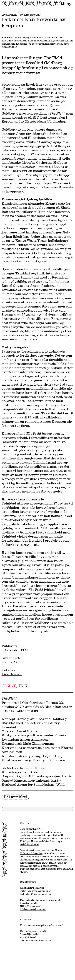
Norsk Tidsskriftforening (41, 852)
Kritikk (10, 686)
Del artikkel (15, 797)
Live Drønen (9, 15)
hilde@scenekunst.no (33, 909)
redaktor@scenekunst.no (35, 894)
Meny (66, 4)
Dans (23, 686)
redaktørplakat (29, 844)
